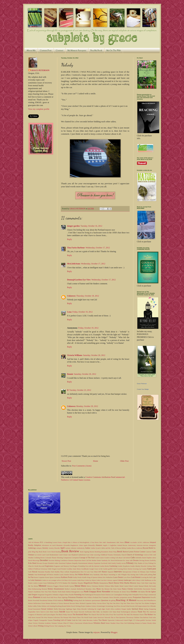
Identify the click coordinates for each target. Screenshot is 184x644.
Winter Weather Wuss (113, 623)
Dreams (136, 560)
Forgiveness (49, 566)
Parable (71, 595)
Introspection (127, 572)
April (62, 548)
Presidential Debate (46, 600)
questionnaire (96, 600)
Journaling (112, 575)
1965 (30, 542)
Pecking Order (127, 595)
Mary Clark (141, 583)
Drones (147, 560)
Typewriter (111, 620)
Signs (74, 609)
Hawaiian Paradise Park (46, 572)
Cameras (149, 552)
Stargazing (152, 609)
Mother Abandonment (56, 589)
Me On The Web (114, 51)
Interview (118, 572)
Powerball (36, 600)
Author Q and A (96, 548)
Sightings (69, 609)
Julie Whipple (122, 575)
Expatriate (97, 563)
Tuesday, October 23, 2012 (80, 390)
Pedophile (136, 595)
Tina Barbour (144, 618)
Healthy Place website (62, 572)
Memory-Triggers (53, 586)
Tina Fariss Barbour (76, 248)
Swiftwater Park (90, 612)
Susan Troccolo (79, 612)
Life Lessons (72, 580)
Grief (115, 569)
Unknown (71, 296)
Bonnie (70, 374)
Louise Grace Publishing (46, 583)
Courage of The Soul (87, 558)
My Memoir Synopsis (77, 51)
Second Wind (125, 606)
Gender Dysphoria (124, 566)
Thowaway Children (133, 618)
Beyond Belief (148, 548)
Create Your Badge (143, 389)
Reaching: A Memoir (126, 600)
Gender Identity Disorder (138, 566)
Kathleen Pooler (67, 577)
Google (92, 569)
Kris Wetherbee (108, 577)
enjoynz (97, 632)
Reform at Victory (57, 603)
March (111, 583)
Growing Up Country (140, 569)
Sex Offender (151, 606)
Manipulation (104, 583)
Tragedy (36, 620)
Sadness (88, 606)
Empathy (75, 563)
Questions (105, 600)
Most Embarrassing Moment (38, 589)
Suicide (62, 612)
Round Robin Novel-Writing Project (74, 606)
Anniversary (132, 545)
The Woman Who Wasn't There (71, 618)
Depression (78, 560)
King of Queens (92, 577)
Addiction (146, 542)
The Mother (149, 614)
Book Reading (56, 552)
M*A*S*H (58, 583)
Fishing (151, 563)
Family (114, 563)
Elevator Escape (42, 563)
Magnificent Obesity (91, 583)
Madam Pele (66, 583)
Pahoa (67, 595)
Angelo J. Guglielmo (110, 545)
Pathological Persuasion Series (95, 595)
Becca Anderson (137, 548)
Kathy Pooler (78, 577)
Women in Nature (141, 623)
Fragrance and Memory (62, 566)
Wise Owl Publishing (127, 623)
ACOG (140, 542)
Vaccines (148, 620)
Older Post (124, 461)
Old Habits (141, 592)
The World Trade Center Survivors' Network (96, 618)
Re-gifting (112, 600)
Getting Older (151, 566)
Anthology (32, 548)
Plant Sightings (63, 597)
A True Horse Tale (96, 542)
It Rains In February (139, 572)
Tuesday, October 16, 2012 (91, 226)
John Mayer (104, 575)
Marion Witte (119, 583)
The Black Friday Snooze (64, 615)
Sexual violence (47, 609)
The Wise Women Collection (51, 618)
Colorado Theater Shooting (54, 558)
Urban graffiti (140, 620)
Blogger (114, 632)
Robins (44, 606)
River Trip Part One (109, 603)
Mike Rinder (115, 586)
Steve (38, 612)
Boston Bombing (95, 552)
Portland (96, 597)
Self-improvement (141, 606)
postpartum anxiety (126, 597)
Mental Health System (67, 586)
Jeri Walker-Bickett (82, 574)
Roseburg (58, 606)
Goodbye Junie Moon (73, 569)
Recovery (140, 600)
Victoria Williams (75, 355)
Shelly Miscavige (59, 609)
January (31, 574)
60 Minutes (36, 542)
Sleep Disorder (82, 609)
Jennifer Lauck (59, 575)
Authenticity (81, 548)
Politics (90, 597)
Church (124, 555)
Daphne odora (151, 558)
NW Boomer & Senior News (121, 592)
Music (99, 589)
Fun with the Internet (92, 566)
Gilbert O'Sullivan (34, 569)
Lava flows (127, 577)
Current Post (46, 51)
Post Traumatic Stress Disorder (109, 597)
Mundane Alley (91, 589)
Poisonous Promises (76, 597)
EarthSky (153, 560)
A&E (104, 542)
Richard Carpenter (86, 603)
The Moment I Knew (137, 615)
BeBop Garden (127, 548)
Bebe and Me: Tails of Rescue (111, 548)
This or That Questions (118, 618)
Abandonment (111, 542)
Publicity (60, 600)
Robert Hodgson (150, 603)
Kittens (100, 577)
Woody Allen (152, 623)
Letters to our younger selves (52, 580)
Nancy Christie (127, 589)
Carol (43, 555)
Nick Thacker (53, 592)
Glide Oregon (52, 569)
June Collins (140, 575)
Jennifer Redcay (69, 575)
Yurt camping (59, 626)
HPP (100, 572)
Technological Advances (129, 612)
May (154, 583)
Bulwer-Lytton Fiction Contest (134, 552)
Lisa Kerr (104, 580)
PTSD (55, 600)
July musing (131, 575)
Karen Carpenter (39, 577)
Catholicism (82, 555)
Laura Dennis (118, 577)
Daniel (144, 558)
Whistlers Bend (99, 623)
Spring (146, 609)
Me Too (31, 586)
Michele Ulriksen (104, 586)
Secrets (132, 606)
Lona (69, 312)
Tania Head (116, 612)
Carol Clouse (63, 555)
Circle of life (148, 555)
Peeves (142, 595)
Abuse (127, 542)
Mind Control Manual (136, 586)
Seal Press (117, 606)
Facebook (104, 563)
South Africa (110, 609)
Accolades (133, 542)
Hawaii (35, 572)
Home (96, 461)
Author (88, 548)
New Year (44, 592)
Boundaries (105, 552)
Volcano (60, 623)
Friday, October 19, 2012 (82, 312)
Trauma (50, 620)
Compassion (67, 558)
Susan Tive (70, 612)
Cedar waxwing (95, 555)
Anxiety (45, 548)
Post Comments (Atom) (82, 466)
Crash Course (99, 558)
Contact (59, 51)
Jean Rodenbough (40, 575)
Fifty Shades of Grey (141, 563)
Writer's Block (33, 626)
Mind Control (124, 586)
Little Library (136, 580)
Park (83, 595)
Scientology (110, 606)
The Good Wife (118, 615)
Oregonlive (48, 595)
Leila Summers (36, 580)
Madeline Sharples (77, 583)
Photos (30, 597)
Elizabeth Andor (53, 563)
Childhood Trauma (107, 555)
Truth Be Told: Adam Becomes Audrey (85, 620)
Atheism (73, 548)
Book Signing (85, 552)
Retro (77, 603)
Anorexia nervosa (142, 545)
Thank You (142, 612)
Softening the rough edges (96, 609)
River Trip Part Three (123, 603)
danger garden (73, 226)
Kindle (84, 577)
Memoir (42, 586)
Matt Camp (149, 583)
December (44, 560)
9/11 (42, 542)
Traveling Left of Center (62, 620)
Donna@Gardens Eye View (79, 280)
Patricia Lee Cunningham (114, 595)
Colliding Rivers (39, 558)
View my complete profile (39, 109)
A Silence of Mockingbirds (80, 542)
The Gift (99, 615)
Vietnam (54, 623)
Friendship (82, 566)
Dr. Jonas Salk (128, 560)
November (106, 592)
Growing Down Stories (125, 569)
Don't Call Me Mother (89, 560)
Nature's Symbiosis (35, 592)
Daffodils (138, 558)
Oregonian (41, 595)
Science (94, 606)
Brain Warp (113, 552)
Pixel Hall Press (52, 597)
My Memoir (106, 589)
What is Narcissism (76, 623)
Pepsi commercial (150, 595)
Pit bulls (43, 597)
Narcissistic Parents (149, 589)
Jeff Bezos (50, 575)
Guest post (152, 569)
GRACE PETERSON (40, 70)
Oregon (34, 595)
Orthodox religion (58, 595)
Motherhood (81, 589)
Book (41, 552)
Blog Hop (35, 552)
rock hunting (51, 606)
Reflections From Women (42, 603)
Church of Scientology (135, 555)
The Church (92, 615)
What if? (66, 623)
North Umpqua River (93, 592)
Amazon (99, 545)
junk (146, 575)
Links (98, 580)
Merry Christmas (92, 586)
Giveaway (44, 569)
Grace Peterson (142, 384)
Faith (109, 563)
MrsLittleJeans (74, 264)
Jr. (116, 575)
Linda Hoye (81, 580)
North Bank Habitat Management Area (71, 592)
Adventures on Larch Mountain (52, 545)
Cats (88, 555)
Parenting (78, 595)
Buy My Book (96, 51)
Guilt (30, 572)
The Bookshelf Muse (80, 614)
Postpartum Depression (141, 597)
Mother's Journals (70, 589)
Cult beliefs (126, 558)
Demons (71, 560)
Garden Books (104, 566)
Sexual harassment (34, 609)
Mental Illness (80, 586)
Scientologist (101, 606)
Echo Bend (32, 563)
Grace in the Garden (101, 569)
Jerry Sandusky (95, 575)
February (130, 563)
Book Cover (47, 552)
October (134, 592)
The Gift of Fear (108, 615)
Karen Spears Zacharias (53, 577)
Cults (133, 558)
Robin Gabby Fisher (35, 606)
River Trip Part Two (138, 603)
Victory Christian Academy (42, 623)
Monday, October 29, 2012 (87, 406)
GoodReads (85, 569)
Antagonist (152, 545)
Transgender (43, 620)
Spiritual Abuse (138, 609)
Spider (129, 609)
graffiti (110, 569)
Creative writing (110, 558)
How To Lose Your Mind (89, 572)
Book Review (70, 551)
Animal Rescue (122, 545)
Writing (41, 626)
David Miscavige (34, 560)
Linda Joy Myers (90, 580)
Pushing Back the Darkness (82, 600)
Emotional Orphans (65, 563)
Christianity (117, 555)
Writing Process (49, 626)
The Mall (127, 615)
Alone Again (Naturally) (87, 545)
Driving (142, 560)
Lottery (35, 583)
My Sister (114, 589)
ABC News (120, 542)
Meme (36, 586)
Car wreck (38, 555)
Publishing (68, 600)
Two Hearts (103, 620)
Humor (104, 572)
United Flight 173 (129, 620)
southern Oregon (121, 609)
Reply (70, 239)
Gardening (113, 566)
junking (150, 575)
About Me (31, 51)
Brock (120, 552)
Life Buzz (65, 580)
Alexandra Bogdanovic (71, 545)
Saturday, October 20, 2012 (94, 355)
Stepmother (32, 612)
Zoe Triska (67, 626)
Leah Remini (136, 577)
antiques (39, 548)
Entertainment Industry (86, 563)
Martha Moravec (130, 583)
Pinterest (37, 597)
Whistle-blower (88, 623)
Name (119, 589)
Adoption (37, 545)
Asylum (68, 548)
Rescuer (72, 603)
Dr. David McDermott (115, 560)
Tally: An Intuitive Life (104, 612)
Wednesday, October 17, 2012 (98, 248)
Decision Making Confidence (58, 560)
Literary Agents (112, 580)
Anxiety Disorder (54, 548)
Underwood (119, 620)
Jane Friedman (151, 572)
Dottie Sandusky (102, 560)
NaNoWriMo (138, 589)
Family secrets (121, 563)
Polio (85, 597)
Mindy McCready (150, 586)
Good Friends (62, 569)
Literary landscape (124, 580)
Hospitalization (75, 572)
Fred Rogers (74, 566)
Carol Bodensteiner (52, 555)
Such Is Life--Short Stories (50, 612)
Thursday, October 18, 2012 (88, 296)
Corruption (75, 558)
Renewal (66, 603)
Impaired (111, 572)
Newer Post (66, 461)
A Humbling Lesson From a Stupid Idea (57, 542)
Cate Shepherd (73, 555)
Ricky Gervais (97, 603)
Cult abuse (119, 558)
